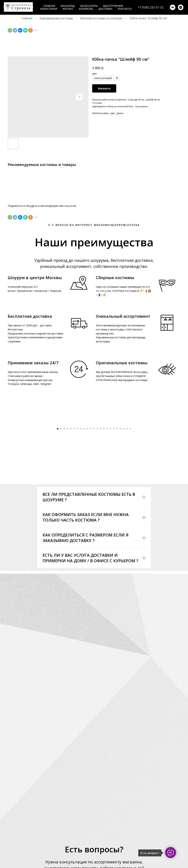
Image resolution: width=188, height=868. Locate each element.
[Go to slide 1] (58, 504)
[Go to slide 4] (68, 504)
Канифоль (86, 9)
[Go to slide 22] (127, 504)
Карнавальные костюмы (56, 18)
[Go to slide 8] (81, 504)
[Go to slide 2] (61, 504)
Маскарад (68, 6)
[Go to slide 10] (87, 504)
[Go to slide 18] (114, 504)
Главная (49, 6)
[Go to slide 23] (130, 504)
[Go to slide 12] (94, 504)
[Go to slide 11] (91, 504)
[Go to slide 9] (84, 504)
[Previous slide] (44, 461)
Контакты (125, 9)
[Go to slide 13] (97, 504)
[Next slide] (144, 461)
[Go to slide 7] (77, 504)
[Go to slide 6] (74, 504)
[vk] (173, 7)
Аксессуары (89, 6)
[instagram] (181, 7)
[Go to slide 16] (107, 504)
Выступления (113, 6)
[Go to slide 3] (64, 504)
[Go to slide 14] (101, 504)
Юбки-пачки (49, 9)
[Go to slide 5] (71, 504)
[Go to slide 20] (120, 504)
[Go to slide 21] (124, 504)
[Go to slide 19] (117, 504)
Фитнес (68, 9)
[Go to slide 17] (111, 504)
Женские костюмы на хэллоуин (101, 18)
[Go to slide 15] (104, 504)
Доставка (105, 9)
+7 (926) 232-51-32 (151, 7)
